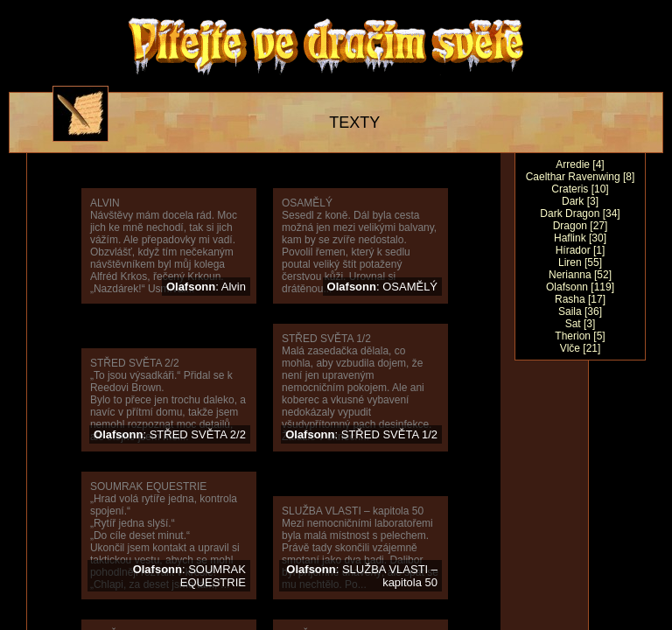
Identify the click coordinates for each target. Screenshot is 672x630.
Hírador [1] (581, 250)
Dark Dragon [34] (580, 213)
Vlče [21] (581, 348)
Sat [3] (581, 324)
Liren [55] (580, 262)
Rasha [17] (580, 299)
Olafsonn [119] (580, 287)
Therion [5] (580, 336)
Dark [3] (580, 201)
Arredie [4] (580, 164)
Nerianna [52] (580, 275)
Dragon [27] (581, 226)
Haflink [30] (580, 238)
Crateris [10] (580, 189)
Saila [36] (580, 311)
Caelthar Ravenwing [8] (581, 177)
